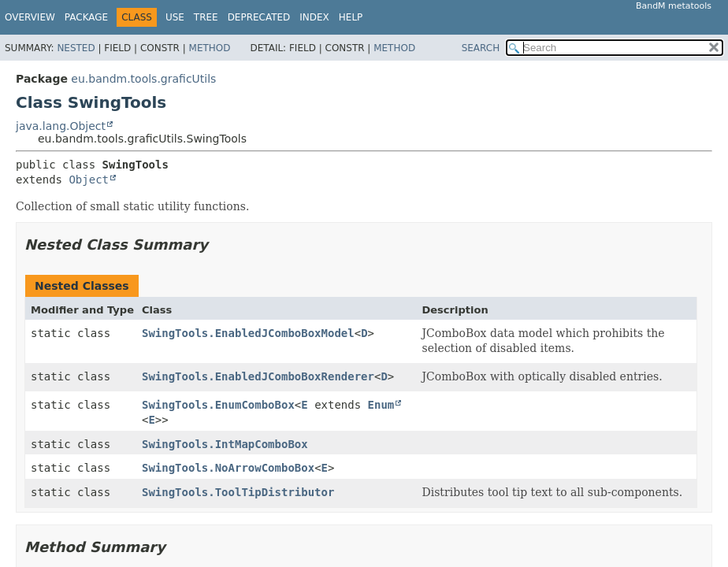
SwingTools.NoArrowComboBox (228, 468)
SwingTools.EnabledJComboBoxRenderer (258, 376)
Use (175, 17)
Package (86, 17)
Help (351, 17)
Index (314, 17)
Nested (76, 48)
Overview (30, 17)
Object (89, 180)
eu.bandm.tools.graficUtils (143, 79)
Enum (381, 405)
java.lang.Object (61, 126)
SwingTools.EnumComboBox (218, 405)
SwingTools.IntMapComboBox (225, 444)
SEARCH (481, 48)
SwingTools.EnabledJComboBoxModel (248, 333)
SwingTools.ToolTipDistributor (238, 492)
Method (210, 48)
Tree (206, 17)
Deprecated (259, 17)
